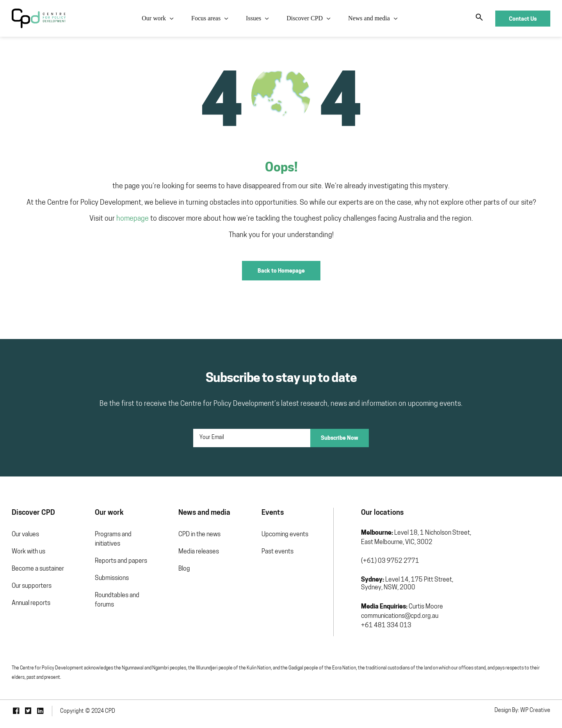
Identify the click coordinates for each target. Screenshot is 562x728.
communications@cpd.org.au (400, 616)
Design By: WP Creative (522, 711)
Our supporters (32, 586)
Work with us (28, 552)
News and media (369, 18)
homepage (132, 219)
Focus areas (206, 18)
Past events (277, 552)
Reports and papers (121, 561)
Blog (184, 569)
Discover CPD (305, 18)
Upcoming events (285, 535)
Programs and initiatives (113, 539)
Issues (253, 18)
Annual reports (31, 603)
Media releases (199, 552)
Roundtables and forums (117, 600)
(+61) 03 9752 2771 (390, 561)
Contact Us (523, 19)
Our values (25, 535)
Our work (154, 18)
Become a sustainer (38, 569)
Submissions (112, 578)
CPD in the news (199, 535)
